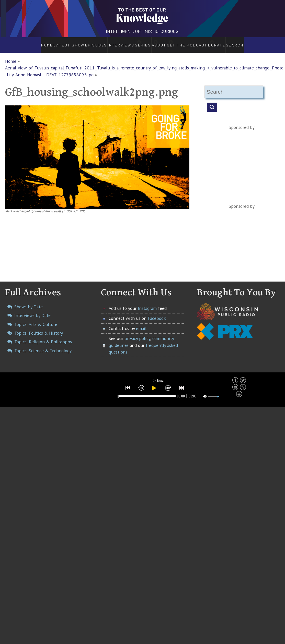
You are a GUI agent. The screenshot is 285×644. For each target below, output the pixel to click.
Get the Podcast (196, 42)
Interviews (107, 42)
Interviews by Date (32, 310)
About (162, 42)
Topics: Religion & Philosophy (43, 336)
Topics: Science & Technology (43, 345)
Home (33, 42)
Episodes (82, 42)
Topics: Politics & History (39, 328)
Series (137, 42)
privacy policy (137, 333)
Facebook (157, 313)
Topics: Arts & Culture (36, 319)
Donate (230, 42)
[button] (128, 382)
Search (250, 42)
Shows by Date (29, 301)
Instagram (147, 303)
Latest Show (56, 42)
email (141, 323)
